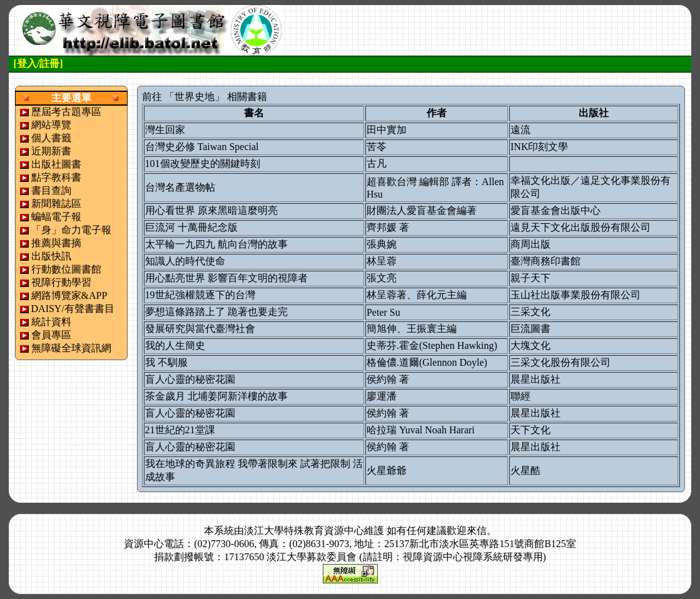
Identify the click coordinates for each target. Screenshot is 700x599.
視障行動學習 (61, 282)
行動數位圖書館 (66, 269)
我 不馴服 (166, 362)
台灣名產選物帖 (180, 187)
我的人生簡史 (175, 345)
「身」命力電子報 (71, 230)
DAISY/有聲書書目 (73, 309)
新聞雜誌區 (56, 204)
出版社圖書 (56, 164)
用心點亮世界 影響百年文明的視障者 (226, 278)
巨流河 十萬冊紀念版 (191, 227)
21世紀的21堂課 (180, 430)
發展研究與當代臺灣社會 (200, 329)
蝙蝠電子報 (56, 217)
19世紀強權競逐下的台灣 (200, 295)
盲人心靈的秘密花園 (190, 379)
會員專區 (51, 335)
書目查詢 (51, 190)
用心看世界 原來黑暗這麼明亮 (211, 210)
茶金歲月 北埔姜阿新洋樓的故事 (216, 396)
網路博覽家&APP (69, 295)
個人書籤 (51, 138)
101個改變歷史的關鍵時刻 (203, 164)
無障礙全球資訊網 (71, 348)
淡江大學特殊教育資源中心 (304, 531)
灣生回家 (165, 130)
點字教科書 (56, 177)
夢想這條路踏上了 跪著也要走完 (216, 312)
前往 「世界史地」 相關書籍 (205, 97)
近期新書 (51, 151)
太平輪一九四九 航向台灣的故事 (216, 244)
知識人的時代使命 (185, 261)
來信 (477, 531)
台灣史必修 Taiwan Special (202, 147)
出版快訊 (51, 256)
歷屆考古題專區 (66, 112)
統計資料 (51, 322)
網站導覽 (51, 125)
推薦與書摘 (56, 243)
